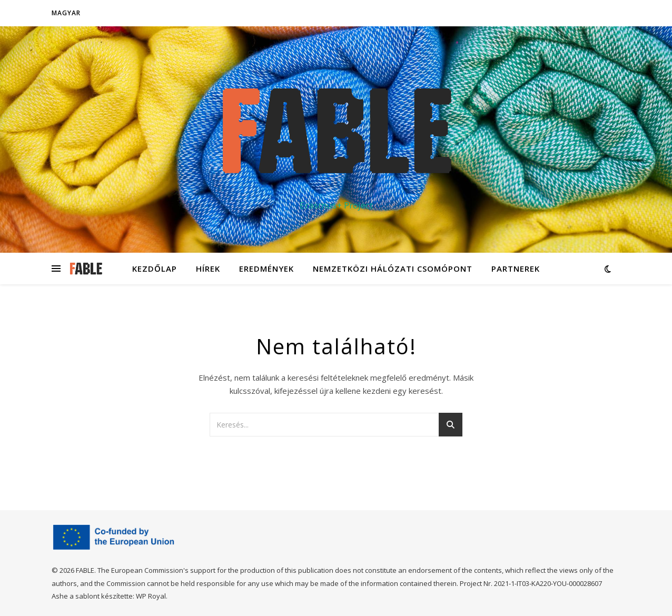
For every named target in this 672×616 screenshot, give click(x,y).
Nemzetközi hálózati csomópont (393, 269)
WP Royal (151, 596)
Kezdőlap (155, 269)
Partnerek (516, 269)
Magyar (66, 13)
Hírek (208, 269)
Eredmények (266, 269)
